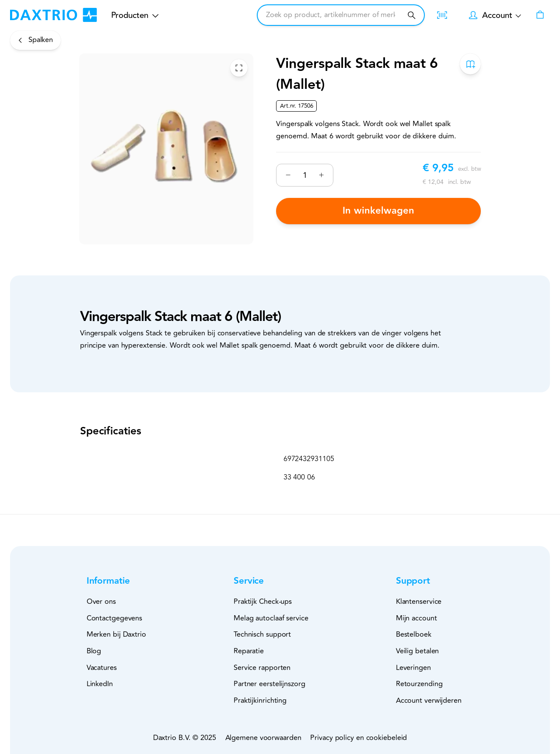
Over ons (101, 602)
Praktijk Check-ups (263, 602)
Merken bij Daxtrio (116, 634)
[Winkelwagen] (540, 15)
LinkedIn (100, 684)
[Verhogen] (321, 175)
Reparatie (249, 651)
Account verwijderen (429, 701)
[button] (122, 581)
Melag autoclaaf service (271, 618)
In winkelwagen (378, 211)
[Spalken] (35, 40)
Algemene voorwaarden (263, 738)
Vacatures (102, 668)
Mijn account (416, 618)
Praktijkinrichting (260, 701)
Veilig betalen (418, 651)
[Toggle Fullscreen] (239, 67)
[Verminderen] (288, 175)
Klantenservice (419, 602)
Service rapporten (262, 668)
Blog (94, 651)
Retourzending (419, 684)
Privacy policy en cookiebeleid (359, 738)
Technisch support (262, 634)
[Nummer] (305, 175)
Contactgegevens (115, 618)
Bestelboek (414, 634)
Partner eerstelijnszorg (269, 684)
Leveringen (413, 668)
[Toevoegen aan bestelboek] (470, 64)
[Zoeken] (411, 15)
